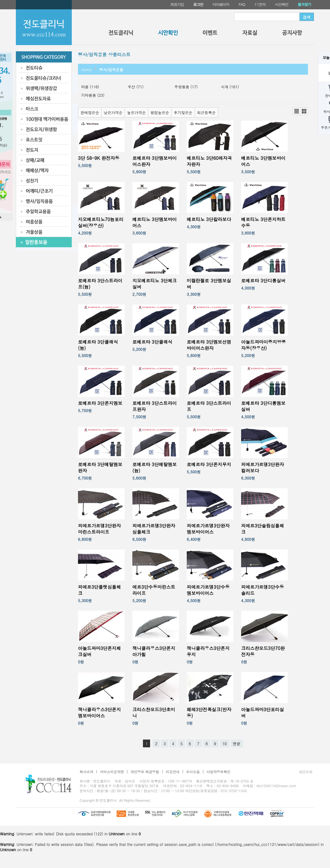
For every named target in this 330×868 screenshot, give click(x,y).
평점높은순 (160, 112)
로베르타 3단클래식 (152, 342)
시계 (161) (230, 87)
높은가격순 (136, 112)
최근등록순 (206, 112)
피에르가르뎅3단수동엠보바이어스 (208, 590)
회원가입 (177, 4)
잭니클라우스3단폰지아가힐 (154, 651)
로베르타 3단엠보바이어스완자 (155, 161)
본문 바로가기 (0, 0)
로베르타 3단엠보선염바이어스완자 (209, 345)
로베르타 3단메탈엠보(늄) (155, 467)
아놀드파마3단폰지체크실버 (99, 651)
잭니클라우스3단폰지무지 (208, 651)
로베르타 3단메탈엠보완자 (100, 467)
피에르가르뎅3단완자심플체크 (154, 529)
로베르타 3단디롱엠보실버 (263, 406)
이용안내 (172, 772)
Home (86, 70)
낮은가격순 (113, 112)
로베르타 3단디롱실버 (263, 281)
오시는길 (193, 772)
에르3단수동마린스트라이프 (154, 590)
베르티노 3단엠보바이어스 (263, 161)
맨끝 (237, 743)
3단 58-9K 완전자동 (99, 158)
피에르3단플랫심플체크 (99, 590)
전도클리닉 (121, 34)
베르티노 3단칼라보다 (209, 219)
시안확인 (282, 4)
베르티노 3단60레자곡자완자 (209, 161)
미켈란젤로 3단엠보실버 (209, 284)
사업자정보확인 (218, 772)
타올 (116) (90, 87)
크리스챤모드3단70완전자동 (263, 651)
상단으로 (306, 772)
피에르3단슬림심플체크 (263, 529)
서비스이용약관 (112, 772)
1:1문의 (260, 4)
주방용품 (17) (186, 87)
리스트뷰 (297, 111)
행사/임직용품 (111, 70)
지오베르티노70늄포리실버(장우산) (101, 222)
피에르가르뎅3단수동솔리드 (263, 590)
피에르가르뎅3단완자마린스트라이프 (99, 529)
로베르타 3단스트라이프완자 (155, 406)
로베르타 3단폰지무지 (209, 464)
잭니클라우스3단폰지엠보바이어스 (99, 713)
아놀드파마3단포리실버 (263, 713)
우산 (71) (136, 87)
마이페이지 (221, 4)
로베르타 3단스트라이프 (209, 406)
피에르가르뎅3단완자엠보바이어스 (208, 529)
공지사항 (292, 34)
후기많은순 (183, 112)
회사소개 (86, 772)
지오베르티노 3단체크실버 (155, 284)
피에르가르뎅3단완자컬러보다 (263, 467)
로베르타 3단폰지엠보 (100, 403)
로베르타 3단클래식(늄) (98, 345)
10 (225, 743)
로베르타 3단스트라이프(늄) (100, 284)
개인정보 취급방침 (145, 772)
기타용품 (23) (93, 95)
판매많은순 (90, 112)
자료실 (250, 34)
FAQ (242, 4)
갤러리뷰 (304, 111)
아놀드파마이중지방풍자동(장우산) (264, 345)
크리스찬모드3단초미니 (154, 713)
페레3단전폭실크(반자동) (209, 713)
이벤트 (210, 34)
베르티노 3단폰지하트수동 (263, 222)
